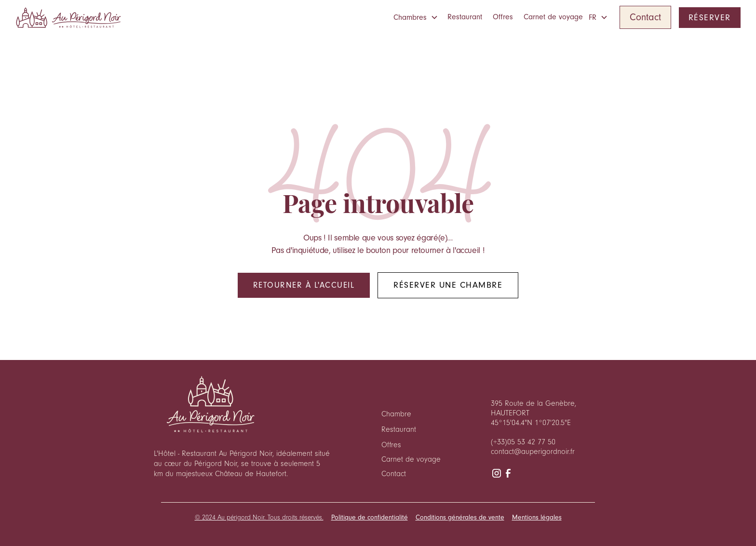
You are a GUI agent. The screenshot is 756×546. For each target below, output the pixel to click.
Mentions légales (537, 518)
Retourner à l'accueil (304, 285)
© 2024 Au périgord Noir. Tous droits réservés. (259, 518)
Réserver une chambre (448, 285)
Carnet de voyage (553, 17)
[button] (418, 17)
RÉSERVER (710, 18)
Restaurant (465, 17)
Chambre (396, 414)
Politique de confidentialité (370, 518)
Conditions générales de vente (460, 518)
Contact (645, 17)
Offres (503, 17)
